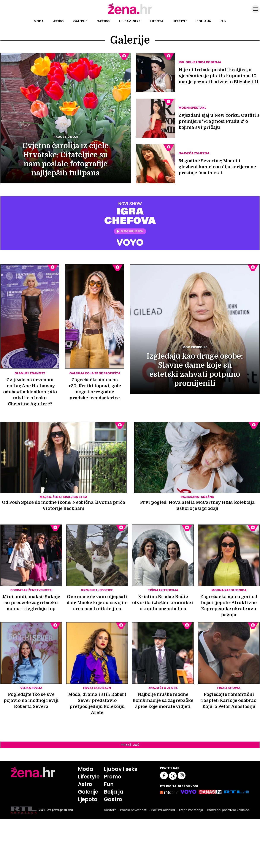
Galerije (80, 21)
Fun (224, 21)
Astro (58, 21)
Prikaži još (130, 745)
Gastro (103, 21)
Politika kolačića (163, 810)
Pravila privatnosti (134, 810)
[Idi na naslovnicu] (130, 14)
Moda (39, 21)
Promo (113, 777)
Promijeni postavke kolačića (228, 810)
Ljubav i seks (130, 21)
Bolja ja (204, 21)
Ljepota (157, 21)
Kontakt (110, 810)
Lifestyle (180, 21)
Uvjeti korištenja (191, 810)
